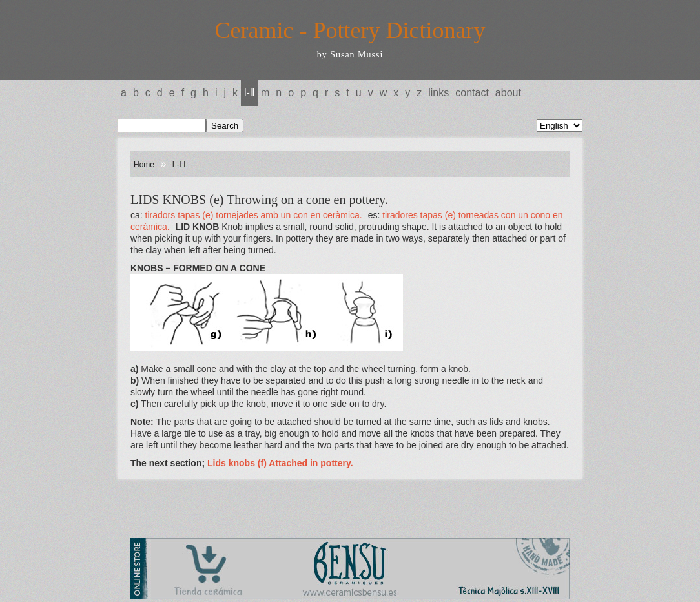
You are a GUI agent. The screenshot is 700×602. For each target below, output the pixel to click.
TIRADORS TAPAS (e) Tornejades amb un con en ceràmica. (254, 215)
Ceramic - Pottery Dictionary (350, 30)
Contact (472, 93)
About (508, 93)
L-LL (249, 93)
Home (144, 165)
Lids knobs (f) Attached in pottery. (280, 463)
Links (438, 93)
